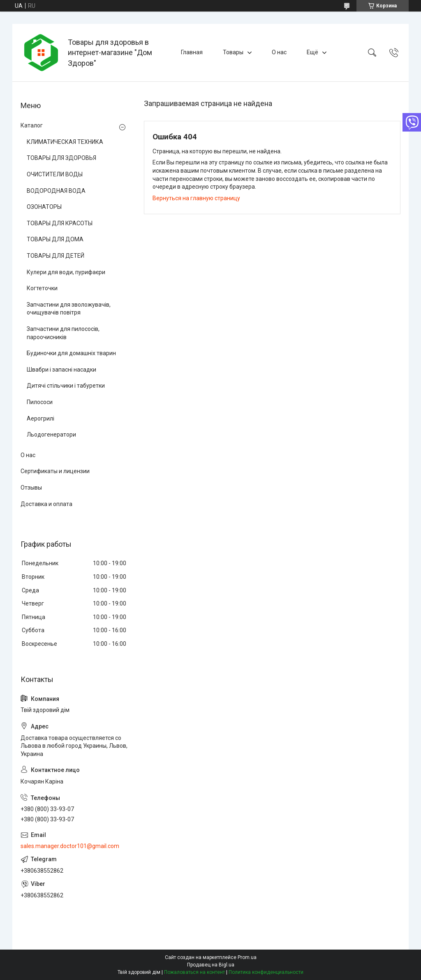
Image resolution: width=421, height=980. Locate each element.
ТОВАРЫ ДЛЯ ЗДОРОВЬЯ (61, 158)
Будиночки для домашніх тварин (71, 353)
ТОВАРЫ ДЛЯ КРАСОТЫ (60, 223)
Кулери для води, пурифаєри (66, 272)
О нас (279, 52)
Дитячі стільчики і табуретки (66, 386)
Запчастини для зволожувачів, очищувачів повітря (69, 309)
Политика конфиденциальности (266, 972)
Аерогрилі (40, 418)
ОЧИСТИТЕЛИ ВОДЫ (55, 174)
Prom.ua (247, 957)
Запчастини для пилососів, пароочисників (63, 333)
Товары (233, 52)
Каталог (32, 125)
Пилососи (40, 402)
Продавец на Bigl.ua (211, 965)
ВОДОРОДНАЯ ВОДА (56, 191)
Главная (192, 52)
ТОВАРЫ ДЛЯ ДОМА (55, 239)
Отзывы (31, 488)
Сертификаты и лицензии (55, 471)
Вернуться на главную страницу (196, 198)
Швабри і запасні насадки (61, 370)
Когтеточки (42, 288)
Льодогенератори (51, 435)
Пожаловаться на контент (194, 972)
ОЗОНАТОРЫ (44, 207)
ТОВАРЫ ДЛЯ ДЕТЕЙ (56, 256)
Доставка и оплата (46, 504)
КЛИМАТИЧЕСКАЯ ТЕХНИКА (65, 142)
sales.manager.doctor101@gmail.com (70, 846)
